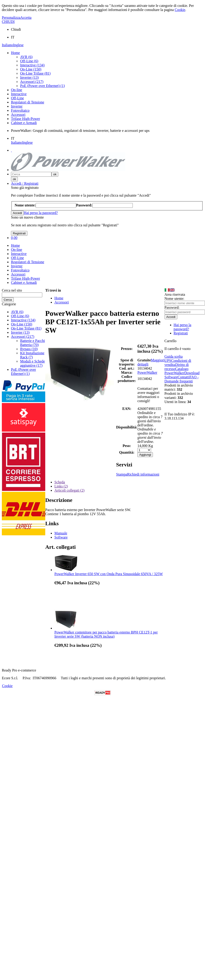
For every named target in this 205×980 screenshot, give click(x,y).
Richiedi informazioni (143, 474)
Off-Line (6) (29, 61)
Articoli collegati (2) (69, 490)
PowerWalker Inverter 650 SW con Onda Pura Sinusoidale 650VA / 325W (109, 574)
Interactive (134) (32, 65)
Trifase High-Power (25, 119)
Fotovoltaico (20, 110)
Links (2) (61, 486)
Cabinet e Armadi (24, 123)
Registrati (181, 333)
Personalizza (11, 18)
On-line (17, 90)
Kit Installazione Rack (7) (32, 355)
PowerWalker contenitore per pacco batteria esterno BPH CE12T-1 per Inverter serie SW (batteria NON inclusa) (106, 634)
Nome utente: (174, 299)
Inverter (17, 106)
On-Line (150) (31, 69)
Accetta (26, 18)
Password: (172, 307)
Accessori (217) (32, 82)
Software (61, 537)
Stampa (122, 474)
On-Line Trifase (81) (35, 73)
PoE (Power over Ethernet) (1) (43, 86)
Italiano (7, 45)
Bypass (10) (29, 349)
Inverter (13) (29, 77)
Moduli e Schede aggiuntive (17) (32, 363)
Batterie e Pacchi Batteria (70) (32, 343)
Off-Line (17, 98)
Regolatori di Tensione (28, 102)
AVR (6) (26, 57)
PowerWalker (147, 372)
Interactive (19, 94)
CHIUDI (8, 22)
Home (15, 53)
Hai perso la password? (41, 213)
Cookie (180, 10)
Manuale (61, 533)
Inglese (18, 45)
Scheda (60, 482)
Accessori (18, 115)
